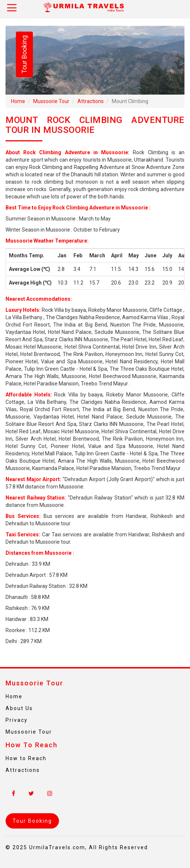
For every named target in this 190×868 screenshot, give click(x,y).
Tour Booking (24, 54)
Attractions (91, 101)
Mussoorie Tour (51, 101)
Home (18, 101)
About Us (19, 708)
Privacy (17, 720)
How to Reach (26, 758)
